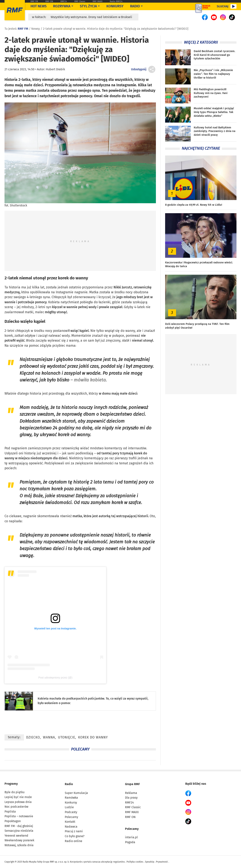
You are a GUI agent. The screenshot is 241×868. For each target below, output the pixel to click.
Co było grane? (75, 836)
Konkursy (115, 6)
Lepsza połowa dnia (18, 802)
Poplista (10, 812)
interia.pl (131, 837)
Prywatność (162, 862)
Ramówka (71, 798)
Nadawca (71, 827)
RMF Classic (80, 1)
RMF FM (34, 1)
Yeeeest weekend (16, 836)
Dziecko (12, 321)
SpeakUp (150, 862)
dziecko (33, 737)
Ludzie (69, 807)
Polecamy (71, 817)
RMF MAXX (98, 1)
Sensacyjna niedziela (19, 831)
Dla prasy (131, 798)
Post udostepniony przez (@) (55, 678)
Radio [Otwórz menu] (135, 6)
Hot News (39, 6)
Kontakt (70, 822)
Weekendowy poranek (19, 840)
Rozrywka (62, 6)
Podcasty (71, 812)
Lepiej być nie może (18, 797)
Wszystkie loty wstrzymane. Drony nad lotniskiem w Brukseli (91, 17)
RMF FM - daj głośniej (19, 826)
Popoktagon (13, 821)
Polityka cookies (135, 862)
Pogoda (130, 842)
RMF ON (49, 1)
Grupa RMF (132, 784)
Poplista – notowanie (19, 816)
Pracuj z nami (74, 831)
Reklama (131, 793)
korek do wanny (93, 737)
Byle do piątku (14, 792)
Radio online (74, 841)
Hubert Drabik (55, 69)
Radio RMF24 (116, 1)
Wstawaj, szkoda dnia (19, 845)
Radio (69, 784)
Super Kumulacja (76, 793)
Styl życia (88, 6)
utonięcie (67, 737)
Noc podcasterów (16, 807)
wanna (49, 737)
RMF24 (64, 1)
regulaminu (119, 862)
